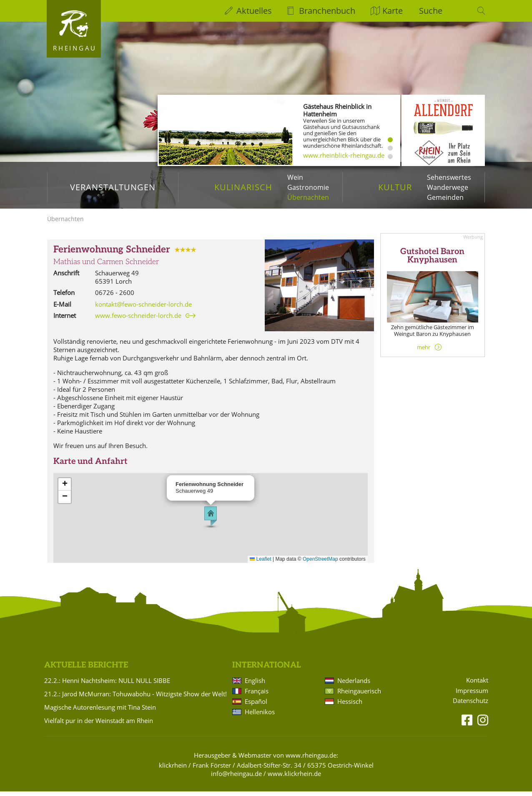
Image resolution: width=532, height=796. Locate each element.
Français (257, 695)
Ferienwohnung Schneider (112, 254)
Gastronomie (308, 187)
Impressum (472, 695)
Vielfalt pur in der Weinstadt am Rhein (99, 725)
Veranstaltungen (113, 187)
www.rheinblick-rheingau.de (344, 155)
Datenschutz (471, 705)
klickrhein (173, 770)
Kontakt (477, 684)
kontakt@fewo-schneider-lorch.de (143, 308)
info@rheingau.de (236, 778)
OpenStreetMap (320, 564)
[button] (211, 521)
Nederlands (354, 685)
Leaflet (260, 564)
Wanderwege (448, 187)
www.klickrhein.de (294, 778)
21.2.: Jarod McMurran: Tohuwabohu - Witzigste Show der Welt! (136, 698)
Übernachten (308, 197)
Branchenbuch (327, 11)
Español (256, 706)
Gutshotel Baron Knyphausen (432, 260)
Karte (393, 11)
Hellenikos (260, 716)
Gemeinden (445, 197)
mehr (424, 351)
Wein (295, 177)
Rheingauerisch (359, 695)
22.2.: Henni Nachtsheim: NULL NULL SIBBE (107, 685)
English (255, 685)
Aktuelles (254, 11)
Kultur (395, 187)
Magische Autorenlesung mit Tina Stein (100, 712)
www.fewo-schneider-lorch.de (138, 320)
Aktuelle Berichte (86, 669)
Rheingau (75, 48)
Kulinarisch (243, 187)
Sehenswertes (449, 177)
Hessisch (350, 706)
